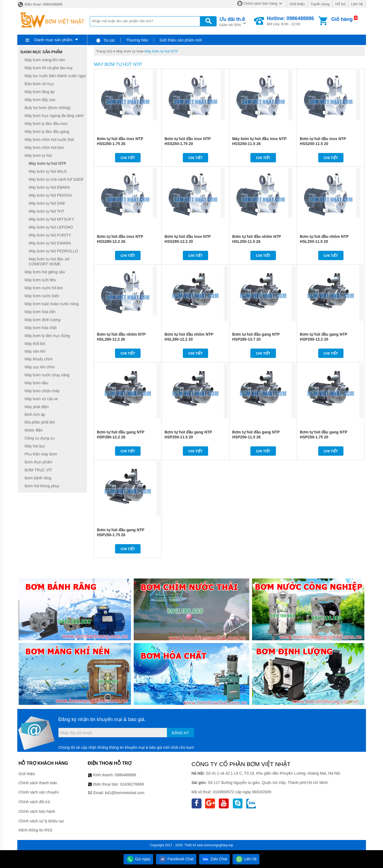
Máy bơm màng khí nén (45, 60)
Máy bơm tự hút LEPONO (51, 227)
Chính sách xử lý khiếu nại (41, 821)
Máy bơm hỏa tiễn (40, 312)
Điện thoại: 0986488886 (40, 4)
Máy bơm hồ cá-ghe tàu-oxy (49, 68)
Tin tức (105, 40)
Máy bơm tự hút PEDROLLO (53, 251)
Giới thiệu (297, 4)
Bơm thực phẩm (39, 462)
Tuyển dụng (320, 4)
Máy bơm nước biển (42, 296)
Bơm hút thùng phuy (42, 486)
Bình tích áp (35, 414)
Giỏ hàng (342, 19)
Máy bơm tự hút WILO (48, 171)
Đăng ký (181, 733)
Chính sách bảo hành (37, 811)
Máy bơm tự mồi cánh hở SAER (56, 179)
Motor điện (34, 430)
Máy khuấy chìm (39, 359)
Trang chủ (104, 51)
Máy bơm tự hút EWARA (50, 243)
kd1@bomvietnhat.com (125, 793)
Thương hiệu (137, 40)
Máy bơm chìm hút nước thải (49, 140)
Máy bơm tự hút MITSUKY (51, 219)
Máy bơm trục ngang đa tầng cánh (54, 116)
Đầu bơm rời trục (39, 84)
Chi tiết (128, 158)
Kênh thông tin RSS (36, 830)
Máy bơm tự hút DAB (47, 203)
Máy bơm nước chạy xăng (47, 375)
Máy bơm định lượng (43, 320)
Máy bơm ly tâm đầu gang (47, 132)
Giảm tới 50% (232, 21)
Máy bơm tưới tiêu (40, 280)
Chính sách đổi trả (34, 802)
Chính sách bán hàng (260, 3)
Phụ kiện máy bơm (41, 454)
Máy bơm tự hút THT (47, 211)
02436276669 (132, 784)
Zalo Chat (215, 859)
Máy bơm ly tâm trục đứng (47, 336)
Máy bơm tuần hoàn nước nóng (52, 304)
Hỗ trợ (340, 4)
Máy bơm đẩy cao (40, 100)
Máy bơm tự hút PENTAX (51, 195)
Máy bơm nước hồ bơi (44, 288)
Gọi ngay (138, 859)
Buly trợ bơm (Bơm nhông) (48, 108)
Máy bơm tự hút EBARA (49, 187)
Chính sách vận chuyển (39, 792)
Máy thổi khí (35, 344)
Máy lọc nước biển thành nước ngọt (55, 76)
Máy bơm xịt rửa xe (41, 399)
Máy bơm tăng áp (40, 92)
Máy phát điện (37, 407)
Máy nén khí (35, 351)
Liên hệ (357, 4)
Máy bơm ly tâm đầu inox (46, 124)
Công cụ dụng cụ (40, 438)
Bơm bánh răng (38, 478)
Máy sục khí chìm (40, 367)
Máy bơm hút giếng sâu (45, 272)
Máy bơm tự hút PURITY (50, 235)
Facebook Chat (176, 859)
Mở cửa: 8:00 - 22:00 (290, 21)
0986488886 (125, 775)
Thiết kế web (194, 845)
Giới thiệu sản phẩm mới (181, 40)
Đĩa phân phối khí (40, 422)
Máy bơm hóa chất (41, 328)
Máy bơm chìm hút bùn (44, 148)
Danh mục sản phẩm (53, 40)
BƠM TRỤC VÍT (38, 470)
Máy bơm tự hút (129, 51)
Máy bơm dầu (37, 383)
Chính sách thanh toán (38, 783)
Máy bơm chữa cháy (42, 391)
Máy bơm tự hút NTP (161, 51)
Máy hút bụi (35, 446)
